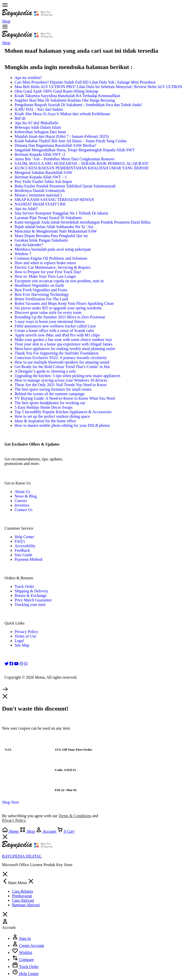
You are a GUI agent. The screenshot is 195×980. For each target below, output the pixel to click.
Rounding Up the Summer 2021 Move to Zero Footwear (60, 317)
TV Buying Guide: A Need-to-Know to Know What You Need (65, 398)
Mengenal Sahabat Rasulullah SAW (43, 172)
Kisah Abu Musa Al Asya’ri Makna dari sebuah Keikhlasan (62, 114)
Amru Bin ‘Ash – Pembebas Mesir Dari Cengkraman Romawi (65, 159)
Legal (19, 641)
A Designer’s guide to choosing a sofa (45, 371)
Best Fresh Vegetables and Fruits (41, 290)
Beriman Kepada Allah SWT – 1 (41, 177)
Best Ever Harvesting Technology (42, 294)
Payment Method (28, 559)
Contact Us (24, 510)
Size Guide (23, 555)
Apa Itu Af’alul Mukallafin (36, 123)
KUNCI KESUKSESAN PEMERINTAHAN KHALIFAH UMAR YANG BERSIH (82, 168)
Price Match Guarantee (33, 600)
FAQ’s (20, 541)
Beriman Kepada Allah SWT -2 (40, 154)
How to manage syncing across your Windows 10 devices (61, 380)
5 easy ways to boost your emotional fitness (50, 322)
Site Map (22, 645)
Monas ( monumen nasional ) (38, 195)
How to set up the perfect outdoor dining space (52, 416)
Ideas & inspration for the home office (45, 421)
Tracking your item (30, 605)
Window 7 (23, 254)
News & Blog (26, 496)
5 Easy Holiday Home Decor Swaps (44, 407)
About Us (22, 492)
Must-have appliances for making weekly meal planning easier (65, 349)
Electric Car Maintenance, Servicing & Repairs (53, 267)
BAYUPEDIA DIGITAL (22, 856)
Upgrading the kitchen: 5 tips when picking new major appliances (67, 376)
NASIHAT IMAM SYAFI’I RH (40, 204)
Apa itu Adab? (26, 209)
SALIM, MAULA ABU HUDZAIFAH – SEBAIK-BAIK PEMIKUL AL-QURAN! (82, 163)
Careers (21, 501)
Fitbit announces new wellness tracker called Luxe (55, 326)
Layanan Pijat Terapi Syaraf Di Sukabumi (48, 218)
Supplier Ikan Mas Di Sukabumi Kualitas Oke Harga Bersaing (65, 100)
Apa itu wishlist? (28, 78)
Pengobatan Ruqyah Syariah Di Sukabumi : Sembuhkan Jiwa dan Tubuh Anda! (78, 105)
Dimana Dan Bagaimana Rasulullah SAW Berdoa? (55, 145)
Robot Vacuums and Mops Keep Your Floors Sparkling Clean (64, 303)
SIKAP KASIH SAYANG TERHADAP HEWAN (54, 200)
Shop (6, 21)
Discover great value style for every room (48, 312)
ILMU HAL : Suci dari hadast (39, 109)
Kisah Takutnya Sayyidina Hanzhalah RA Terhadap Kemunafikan (67, 96)
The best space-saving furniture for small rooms (53, 389)
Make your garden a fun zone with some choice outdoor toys (63, 340)
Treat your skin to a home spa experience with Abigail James (64, 344)
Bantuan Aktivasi (26, 905)
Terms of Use (25, 636)
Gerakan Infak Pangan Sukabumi (41, 240)
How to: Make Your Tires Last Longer (45, 276)
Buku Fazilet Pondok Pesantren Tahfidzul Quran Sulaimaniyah (65, 186)
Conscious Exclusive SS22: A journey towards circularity (61, 358)
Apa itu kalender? (29, 245)
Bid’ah (20, 118)
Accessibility (25, 546)
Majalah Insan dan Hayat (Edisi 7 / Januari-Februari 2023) (62, 136)
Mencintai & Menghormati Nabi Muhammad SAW (56, 231)
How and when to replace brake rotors (45, 263)
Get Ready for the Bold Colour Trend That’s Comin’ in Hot (62, 367)
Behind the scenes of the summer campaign (50, 394)
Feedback (22, 550)
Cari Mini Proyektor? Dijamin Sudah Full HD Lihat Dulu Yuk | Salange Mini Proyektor (85, 82)
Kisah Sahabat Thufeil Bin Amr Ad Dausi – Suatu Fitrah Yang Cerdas (71, 141)
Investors (22, 505)
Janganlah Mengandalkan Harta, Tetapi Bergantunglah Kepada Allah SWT (75, 150)
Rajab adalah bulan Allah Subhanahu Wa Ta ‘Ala (54, 227)
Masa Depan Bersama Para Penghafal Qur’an (51, 236)
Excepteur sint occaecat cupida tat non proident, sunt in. (60, 281)
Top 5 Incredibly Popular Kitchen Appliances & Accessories (63, 412)
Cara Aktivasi (23, 900)
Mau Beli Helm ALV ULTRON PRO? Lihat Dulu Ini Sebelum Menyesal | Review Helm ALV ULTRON (98, 87)
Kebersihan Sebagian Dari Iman (40, 132)
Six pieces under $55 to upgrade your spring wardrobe (58, 308)
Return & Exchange (31, 596)
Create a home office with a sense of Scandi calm (54, 331)
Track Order (24, 586)
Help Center (24, 537)
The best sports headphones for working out (50, 403)
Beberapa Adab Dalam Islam (38, 127)
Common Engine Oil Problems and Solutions (51, 258)
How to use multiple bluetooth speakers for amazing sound (62, 362)
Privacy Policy (26, 632)
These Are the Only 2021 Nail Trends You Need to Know (61, 385)
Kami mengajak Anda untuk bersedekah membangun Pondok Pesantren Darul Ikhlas (83, 222)
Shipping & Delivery (31, 591)
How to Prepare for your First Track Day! (48, 272)
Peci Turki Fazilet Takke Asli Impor (43, 182)
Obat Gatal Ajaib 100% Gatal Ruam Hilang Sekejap (56, 91)
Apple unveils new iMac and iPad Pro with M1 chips (57, 335)
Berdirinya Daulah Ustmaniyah (40, 191)
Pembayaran (22, 896)
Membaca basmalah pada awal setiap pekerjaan (53, 249)
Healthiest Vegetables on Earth (39, 285)
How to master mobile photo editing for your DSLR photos (62, 425)
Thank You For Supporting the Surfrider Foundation (57, 353)
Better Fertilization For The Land (41, 299)
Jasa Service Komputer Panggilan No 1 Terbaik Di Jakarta (61, 213)
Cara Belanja (22, 891)
